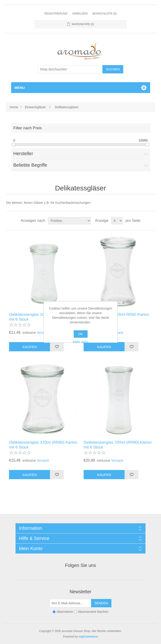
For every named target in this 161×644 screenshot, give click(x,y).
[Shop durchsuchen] (70, 69)
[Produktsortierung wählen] (69, 221)
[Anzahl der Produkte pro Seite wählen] (117, 221)
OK (80, 334)
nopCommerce (88, 637)
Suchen (113, 69)
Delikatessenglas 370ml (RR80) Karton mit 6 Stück (43, 445)
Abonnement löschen (93, 612)
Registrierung (56, 14)
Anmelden (80, 14)
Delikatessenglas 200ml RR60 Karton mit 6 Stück (116, 317)
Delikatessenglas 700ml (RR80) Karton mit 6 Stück (118, 445)
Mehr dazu (80, 342)
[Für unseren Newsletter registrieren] (70, 603)
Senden (101, 603)
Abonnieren (65, 612)
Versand (43, 333)
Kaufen (30, 347)
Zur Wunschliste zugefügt (57, 347)
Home (14, 107)
